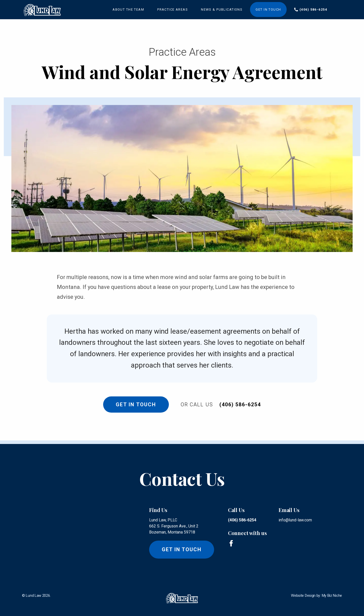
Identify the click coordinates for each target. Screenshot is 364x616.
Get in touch (182, 549)
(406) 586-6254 (313, 9)
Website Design (303, 596)
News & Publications (222, 9)
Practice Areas (173, 9)
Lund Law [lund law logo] (33, 596)
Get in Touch (268, 9)
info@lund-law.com (295, 520)
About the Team (128, 9)
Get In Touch (135, 405)
